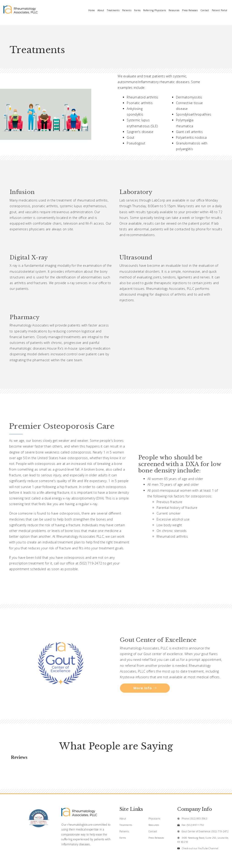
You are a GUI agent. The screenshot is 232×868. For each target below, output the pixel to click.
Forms (137, 10)
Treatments (113, 10)
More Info (146, 688)
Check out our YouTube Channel (200, 848)
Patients (127, 10)
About (101, 10)
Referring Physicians (155, 10)
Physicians (154, 819)
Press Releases (190, 10)
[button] (10, 766)
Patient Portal (220, 10)
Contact (205, 10)
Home (92, 10)
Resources (174, 10)
